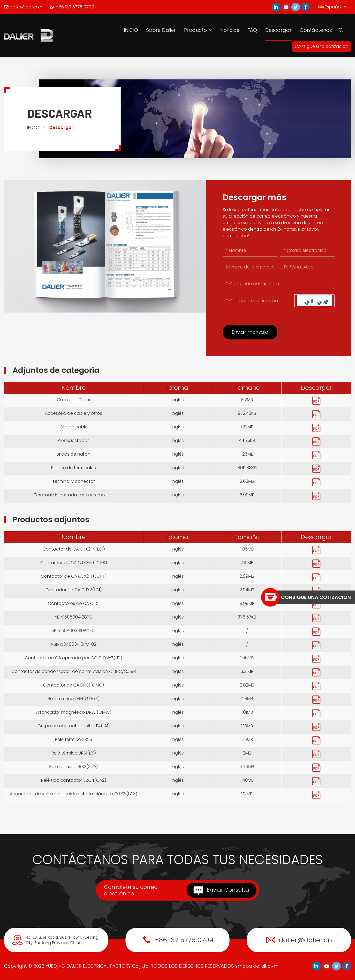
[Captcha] (259, 301)
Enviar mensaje (250, 332)
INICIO (131, 30)
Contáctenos (316, 30)
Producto (195, 30)
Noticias (230, 30)
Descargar (278, 30)
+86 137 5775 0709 (72, 7)
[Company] (250, 267)
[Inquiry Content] (279, 284)
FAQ (252, 30)
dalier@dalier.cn (24, 7)
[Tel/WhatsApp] (307, 267)
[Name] (250, 251)
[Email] (307, 251)
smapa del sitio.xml (257, 966)
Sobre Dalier (161, 30)
